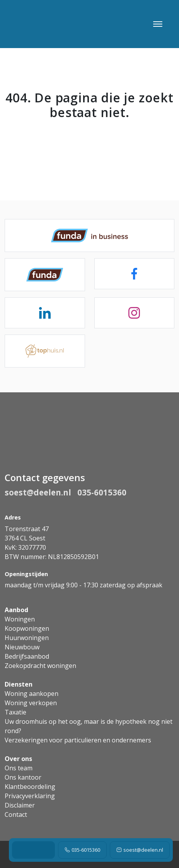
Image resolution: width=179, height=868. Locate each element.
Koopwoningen (27, 628)
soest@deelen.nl (140, 850)
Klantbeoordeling (30, 787)
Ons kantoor (23, 777)
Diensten (19, 684)
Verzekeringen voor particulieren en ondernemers (78, 740)
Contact (16, 815)
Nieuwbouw (22, 647)
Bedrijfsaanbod (27, 656)
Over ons (18, 759)
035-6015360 (82, 850)
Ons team (19, 768)
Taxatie (15, 712)
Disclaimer (20, 805)
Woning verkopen (31, 703)
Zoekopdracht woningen (40, 666)
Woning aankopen (32, 694)
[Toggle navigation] (158, 24)
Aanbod (16, 610)
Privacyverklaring (30, 796)
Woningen (20, 619)
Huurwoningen (27, 638)
